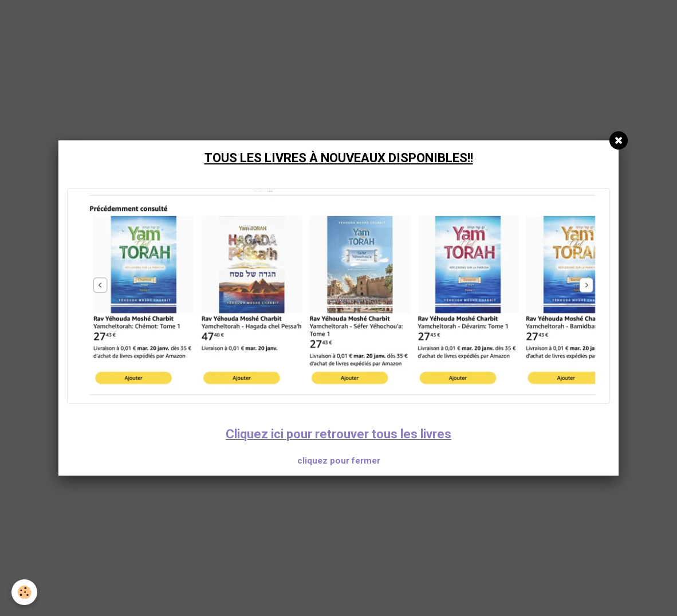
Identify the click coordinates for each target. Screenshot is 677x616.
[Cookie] (24, 592)
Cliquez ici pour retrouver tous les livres (338, 434)
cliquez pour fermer (339, 461)
